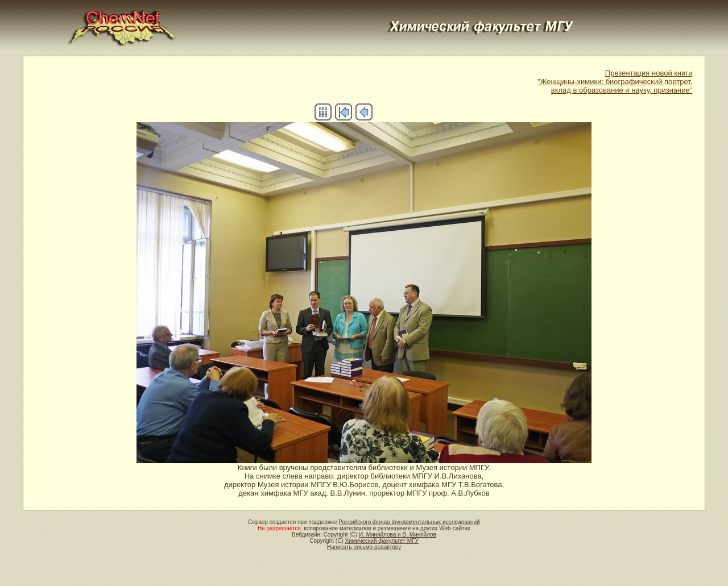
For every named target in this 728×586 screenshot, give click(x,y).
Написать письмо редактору (364, 547)
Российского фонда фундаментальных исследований (409, 522)
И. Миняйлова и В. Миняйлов (398, 535)
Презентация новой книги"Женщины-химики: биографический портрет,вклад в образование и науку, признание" (615, 82)
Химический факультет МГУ (381, 541)
